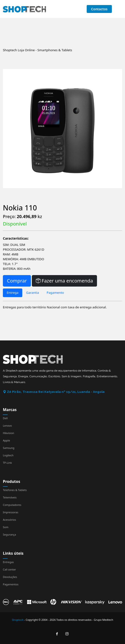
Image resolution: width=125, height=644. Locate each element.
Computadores (12, 505)
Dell (5, 418)
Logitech (8, 455)
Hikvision (9, 433)
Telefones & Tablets (15, 490)
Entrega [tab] (13, 293)
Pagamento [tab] (55, 293)
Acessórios (9, 520)
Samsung (9, 448)
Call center (9, 569)
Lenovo (7, 426)
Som (6, 527)
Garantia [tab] (33, 293)
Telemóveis (10, 497)
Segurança (9, 534)
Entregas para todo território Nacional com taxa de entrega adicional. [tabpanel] (55, 307)
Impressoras (11, 512)
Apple (6, 440)
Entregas (8, 562)
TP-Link (7, 463)
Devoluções (10, 577)
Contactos (99, 9)
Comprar (17, 281)
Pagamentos (11, 584)
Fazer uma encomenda (65, 281)
